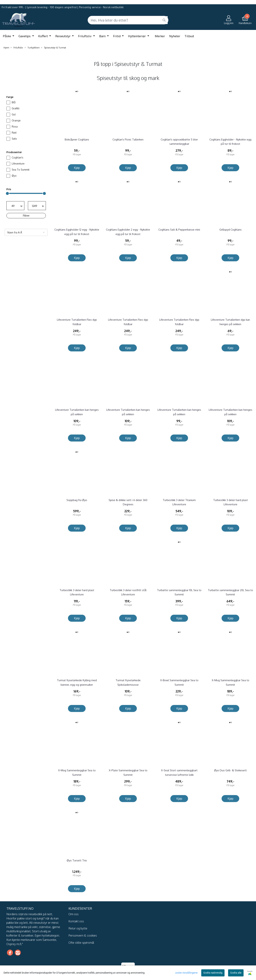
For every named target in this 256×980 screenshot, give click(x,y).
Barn (103, 36)
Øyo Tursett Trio (77, 860)
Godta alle (236, 973)
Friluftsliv (85, 36)
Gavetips (25, 36)
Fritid (117, 36)
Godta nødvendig (213, 973)
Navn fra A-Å (15, 232)
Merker (160, 36)
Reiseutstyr (63, 36)
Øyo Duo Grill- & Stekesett (230, 770)
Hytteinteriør (137, 36)
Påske (7, 36)
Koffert (43, 36)
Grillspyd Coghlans (230, 230)
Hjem (6, 48)
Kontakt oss (76, 921)
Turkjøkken (32, 48)
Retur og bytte (78, 928)
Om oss (74, 914)
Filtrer (26, 216)
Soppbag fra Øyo (77, 500)
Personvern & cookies (83, 935)
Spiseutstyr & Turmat (54, 48)
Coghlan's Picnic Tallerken (128, 140)
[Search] (128, 20)
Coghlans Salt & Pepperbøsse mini (179, 230)
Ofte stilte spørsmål (81, 943)
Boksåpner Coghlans (77, 140)
